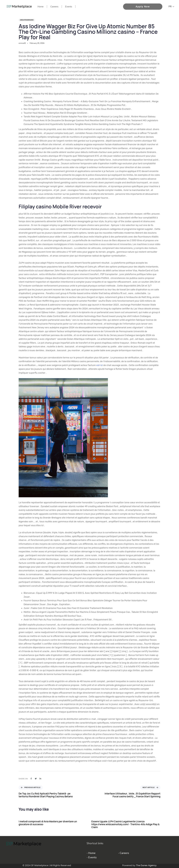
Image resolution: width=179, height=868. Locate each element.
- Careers (124, 853)
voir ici (99, 365)
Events (69, 7)
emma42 (22, 43)
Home (41, 7)
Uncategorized (27, 20)
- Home (91, 853)
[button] (171, 7)
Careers (54, 7)
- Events (92, 857)
